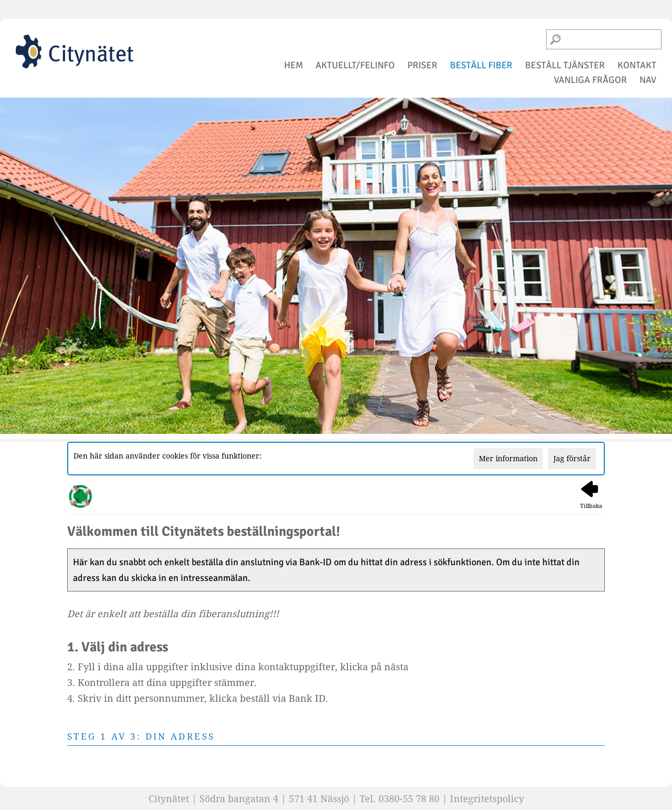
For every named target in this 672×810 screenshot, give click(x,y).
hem (293, 65)
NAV (648, 80)
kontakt (637, 65)
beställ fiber (481, 65)
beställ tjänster (565, 65)
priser (422, 65)
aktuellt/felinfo (355, 65)
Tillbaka (591, 495)
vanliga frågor (590, 80)
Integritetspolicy (487, 798)
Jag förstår (572, 458)
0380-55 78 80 (409, 798)
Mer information (508, 458)
